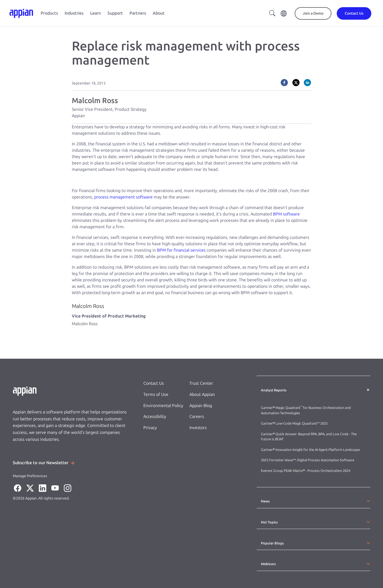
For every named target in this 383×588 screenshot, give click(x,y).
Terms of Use (156, 394)
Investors (198, 428)
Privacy (150, 428)
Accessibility (155, 416)
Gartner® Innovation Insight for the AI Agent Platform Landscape (310, 450)
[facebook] (284, 83)
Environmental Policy (163, 406)
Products (49, 13)
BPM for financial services (181, 250)
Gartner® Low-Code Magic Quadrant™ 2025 (295, 423)
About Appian (202, 394)
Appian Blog (201, 406)
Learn (95, 13)
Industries (74, 13)
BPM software (286, 214)
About (159, 13)
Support (115, 13)
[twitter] (296, 83)
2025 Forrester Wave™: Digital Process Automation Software (308, 460)
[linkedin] (307, 83)
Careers (197, 416)
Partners (138, 13)
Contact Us (154, 383)
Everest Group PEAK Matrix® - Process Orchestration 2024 (306, 471)
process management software (123, 197)
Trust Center (201, 383)
